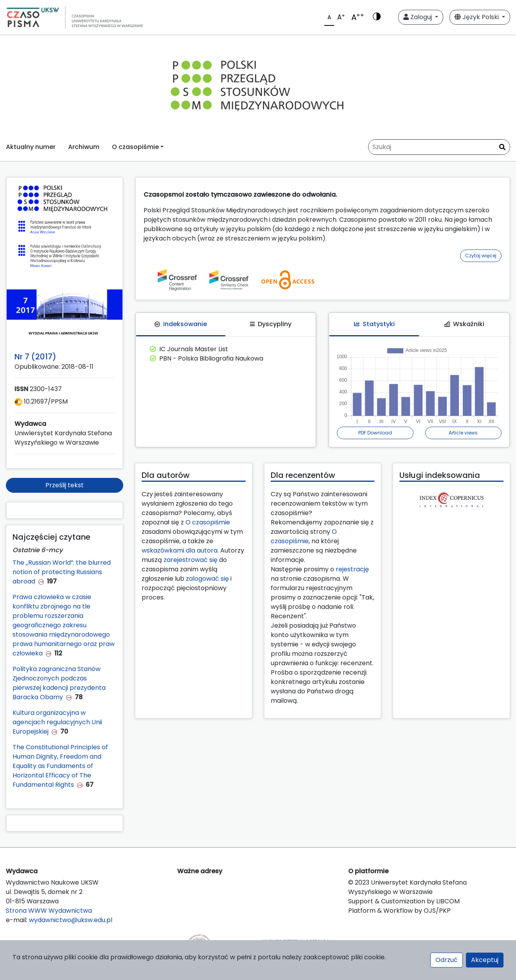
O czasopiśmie (208, 522)
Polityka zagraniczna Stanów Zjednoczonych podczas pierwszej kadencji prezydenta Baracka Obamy (59, 683)
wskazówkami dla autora (180, 550)
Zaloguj (418, 17)
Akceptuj (485, 960)
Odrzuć (447, 960)
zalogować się (207, 579)
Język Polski (477, 17)
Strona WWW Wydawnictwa (49, 911)
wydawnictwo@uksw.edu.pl (71, 920)
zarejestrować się (191, 560)
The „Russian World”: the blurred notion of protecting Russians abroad (62, 572)
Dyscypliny (271, 324)
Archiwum (84, 147)
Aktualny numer (31, 147)
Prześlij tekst (65, 485)
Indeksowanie (181, 324)
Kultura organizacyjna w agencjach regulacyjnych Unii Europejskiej (57, 722)
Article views (463, 433)
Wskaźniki (464, 324)
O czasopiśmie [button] (135, 147)
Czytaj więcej (481, 256)
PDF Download (375, 433)
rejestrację (352, 569)
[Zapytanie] (439, 147)
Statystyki (374, 324)
